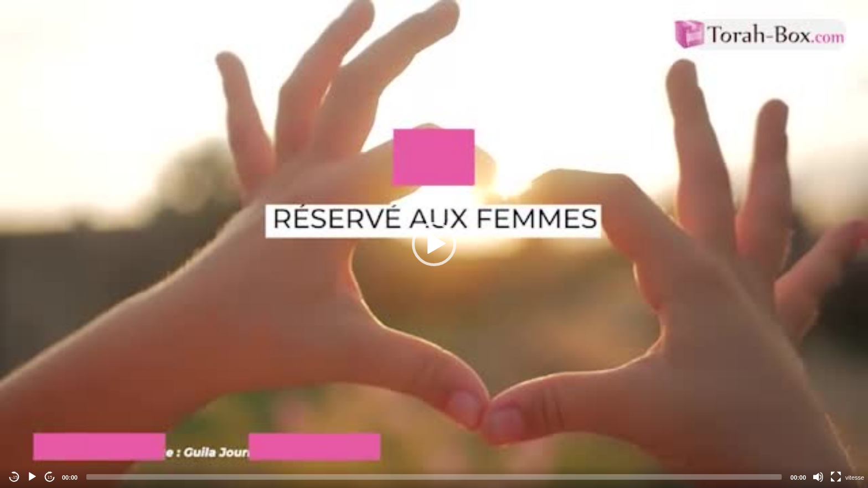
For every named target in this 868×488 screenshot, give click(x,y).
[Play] (32, 477)
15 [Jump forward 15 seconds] (50, 477)
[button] (434, 244)
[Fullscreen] (836, 477)
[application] (434, 244)
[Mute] (818, 477)
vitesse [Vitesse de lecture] (855, 477)
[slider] (434, 477)
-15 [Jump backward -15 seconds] (14, 477)
